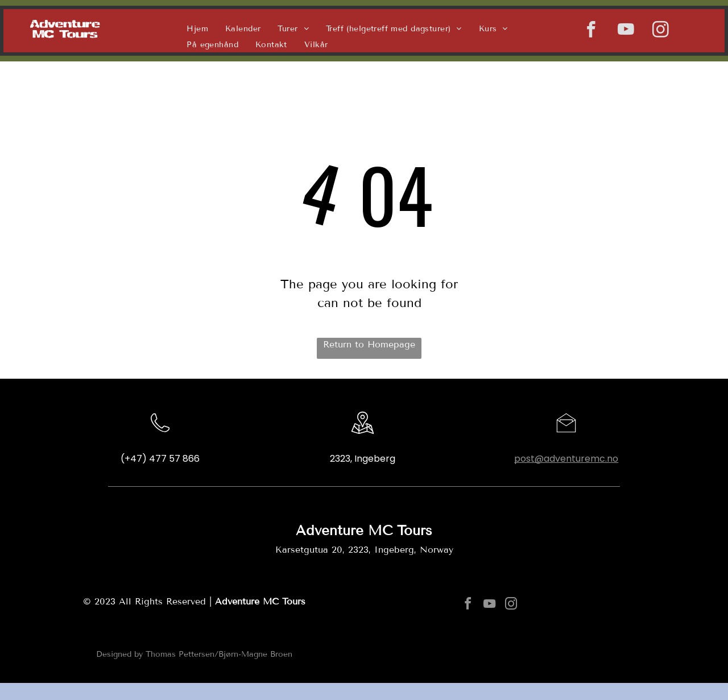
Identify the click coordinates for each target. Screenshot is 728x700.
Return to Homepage (369, 344)
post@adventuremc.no (566, 459)
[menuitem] (197, 28)
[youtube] (626, 31)
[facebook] (591, 31)
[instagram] (661, 31)
